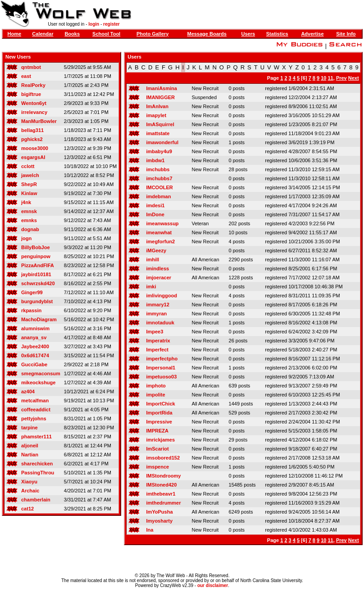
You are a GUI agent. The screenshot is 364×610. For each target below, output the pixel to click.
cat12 (27, 509)
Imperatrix (158, 341)
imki (151, 287)
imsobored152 (163, 458)
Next (354, 78)
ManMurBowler (39, 121)
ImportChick (160, 404)
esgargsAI (33, 157)
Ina (150, 530)
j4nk (26, 202)
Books (72, 34)
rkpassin (31, 310)
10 (323, 78)
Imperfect (157, 350)
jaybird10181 (36, 274)
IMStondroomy (163, 476)
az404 (28, 391)
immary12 (157, 305)
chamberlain (36, 500)
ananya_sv (34, 337)
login (94, 24)
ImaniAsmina (161, 88)
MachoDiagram (39, 319)
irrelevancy (34, 112)
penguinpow (36, 256)
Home (14, 34)
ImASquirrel (160, 124)
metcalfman (35, 401)
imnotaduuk (160, 323)
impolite (155, 395)
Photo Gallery (153, 34)
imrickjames (160, 440)
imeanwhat (159, 232)
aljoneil (30, 446)
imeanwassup (162, 223)
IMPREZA (157, 431)
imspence (157, 467)
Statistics (277, 34)
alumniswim (35, 328)
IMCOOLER (159, 187)
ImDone (155, 214)
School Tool (106, 34)
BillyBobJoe (36, 247)
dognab (30, 229)
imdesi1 (155, 205)
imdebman (158, 196)
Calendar (43, 34)
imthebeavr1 (161, 494)
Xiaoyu (29, 482)
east (26, 76)
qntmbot (31, 67)
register (111, 24)
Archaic (30, 491)
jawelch (30, 175)
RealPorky (33, 85)
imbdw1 (155, 160)
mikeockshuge (38, 382)
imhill (152, 259)
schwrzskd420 (38, 283)
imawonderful (162, 142)
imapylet (156, 115)
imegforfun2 (160, 241)
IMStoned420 (161, 485)
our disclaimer (213, 585)
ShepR (29, 184)
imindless (157, 269)
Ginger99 (32, 292)
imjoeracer (159, 278)
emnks (29, 220)
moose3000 (35, 148)
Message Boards (207, 34)
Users (248, 34)
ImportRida (159, 413)
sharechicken (37, 464)
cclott (28, 166)
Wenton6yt (34, 103)
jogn (26, 238)
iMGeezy (156, 250)
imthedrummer (163, 503)
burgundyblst (37, 301)
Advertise (312, 34)
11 (331, 78)
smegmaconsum (41, 373)
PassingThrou (38, 473)
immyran (156, 314)
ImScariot (157, 449)
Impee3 (155, 332)
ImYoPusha (159, 512)
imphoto (156, 386)
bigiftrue (31, 94)
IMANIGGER (160, 97)
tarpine (30, 428)
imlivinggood (161, 296)
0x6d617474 (35, 355)
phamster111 (36, 437)
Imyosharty (159, 521)
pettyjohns (34, 419)
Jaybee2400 (35, 346)
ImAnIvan (157, 106)
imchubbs (158, 169)
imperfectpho (162, 359)
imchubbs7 (159, 178)
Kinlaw (29, 193)
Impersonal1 (161, 368)
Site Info (346, 34)
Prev (341, 78)
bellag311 (32, 130)
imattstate (158, 133)
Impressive (159, 422)
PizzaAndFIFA (38, 265)
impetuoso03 (161, 377)
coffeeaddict (36, 410)
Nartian (30, 455)
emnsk (29, 211)
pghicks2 (32, 139)
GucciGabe (34, 364)
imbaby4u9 (159, 151)
